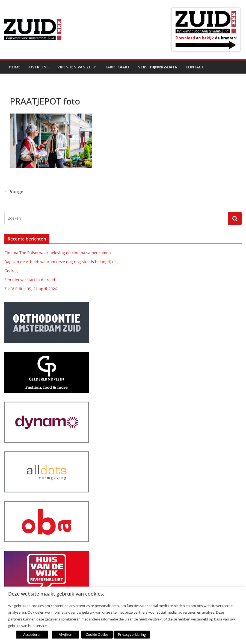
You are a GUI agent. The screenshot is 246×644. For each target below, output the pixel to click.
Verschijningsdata (158, 67)
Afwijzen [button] (66, 634)
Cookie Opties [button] (97, 634)
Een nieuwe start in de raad (30, 280)
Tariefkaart (117, 67)
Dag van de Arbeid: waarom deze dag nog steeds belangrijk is (61, 262)
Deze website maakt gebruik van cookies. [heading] (56, 594)
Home (15, 67)
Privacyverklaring (132, 634)
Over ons (39, 67)
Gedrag (11, 271)
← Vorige (14, 192)
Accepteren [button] (32, 634)
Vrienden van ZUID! (77, 67)
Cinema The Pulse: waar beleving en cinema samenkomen (58, 253)
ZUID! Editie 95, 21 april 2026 (31, 289)
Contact (195, 67)
